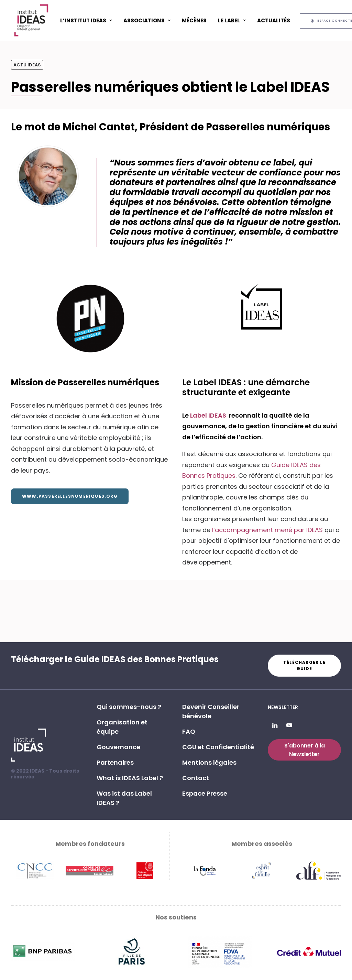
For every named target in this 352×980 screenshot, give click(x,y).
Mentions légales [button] (209, 762)
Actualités (274, 20)
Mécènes (194, 20)
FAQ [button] (189, 731)
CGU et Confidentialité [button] (218, 747)
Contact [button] (196, 778)
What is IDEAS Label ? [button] (130, 778)
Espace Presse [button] (205, 793)
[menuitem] (86, 20)
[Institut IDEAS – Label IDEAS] (31, 20)
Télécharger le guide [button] (305, 665)
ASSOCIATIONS (147, 20)
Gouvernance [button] (118, 747)
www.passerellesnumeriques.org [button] (70, 496)
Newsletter (283, 707)
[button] (275, 726)
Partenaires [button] (115, 762)
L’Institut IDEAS (86, 20)
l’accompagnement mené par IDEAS (267, 530)
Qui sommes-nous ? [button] (129, 707)
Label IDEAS (209, 415)
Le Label (232, 20)
